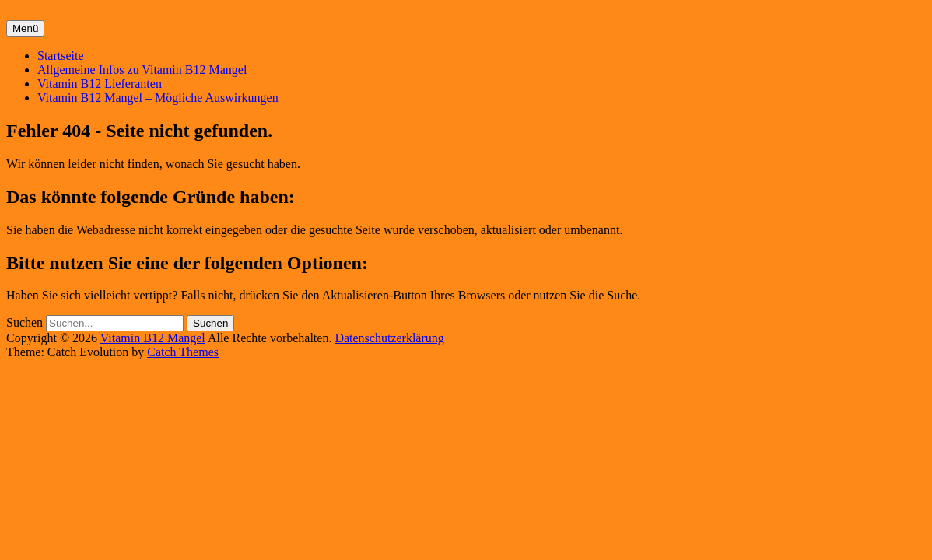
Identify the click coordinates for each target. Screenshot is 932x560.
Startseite (61, 56)
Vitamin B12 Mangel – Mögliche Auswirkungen (158, 98)
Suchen (25, 322)
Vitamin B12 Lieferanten (100, 84)
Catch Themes (183, 352)
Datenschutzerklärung (389, 338)
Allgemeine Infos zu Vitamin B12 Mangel (142, 70)
